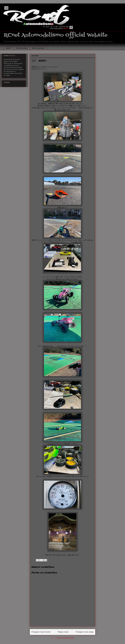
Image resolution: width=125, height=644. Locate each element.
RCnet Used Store (38, 48)
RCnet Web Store (22, 48)
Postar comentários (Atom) (65, 638)
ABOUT (9, 48)
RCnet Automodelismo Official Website (56, 35)
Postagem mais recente (41, 632)
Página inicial (63, 632)
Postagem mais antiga (85, 632)
